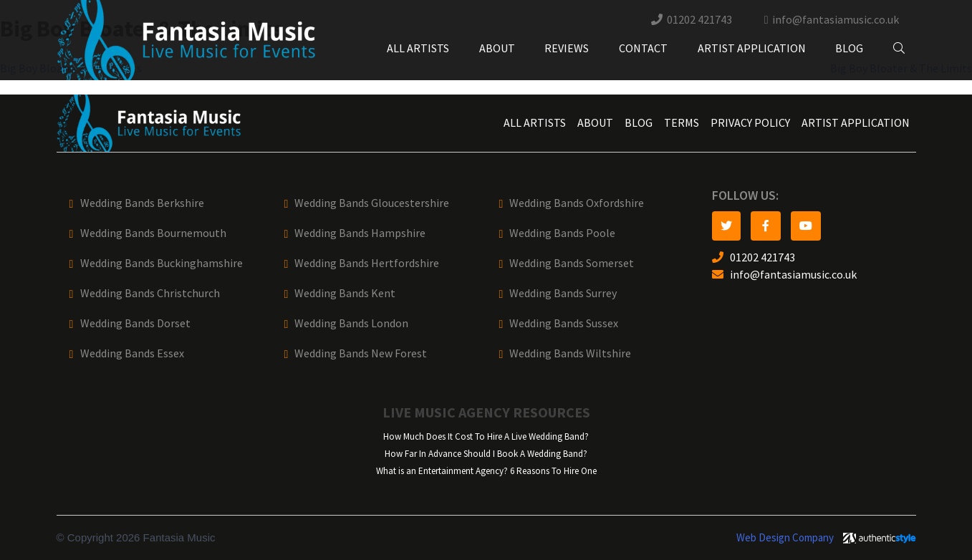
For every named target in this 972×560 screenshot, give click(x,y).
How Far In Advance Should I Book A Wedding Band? (486, 454)
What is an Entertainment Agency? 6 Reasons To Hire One (486, 471)
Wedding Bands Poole (562, 233)
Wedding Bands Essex (132, 353)
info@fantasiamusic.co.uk (836, 20)
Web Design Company (785, 538)
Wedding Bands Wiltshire (570, 353)
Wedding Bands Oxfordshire (577, 203)
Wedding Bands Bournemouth (153, 233)
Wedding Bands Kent (345, 293)
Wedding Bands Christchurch (150, 293)
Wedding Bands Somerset (572, 263)
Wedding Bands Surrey (563, 293)
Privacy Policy (750, 123)
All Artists (418, 48)
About (497, 48)
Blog (849, 48)
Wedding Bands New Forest (361, 353)
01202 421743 (699, 20)
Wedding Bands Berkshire (142, 203)
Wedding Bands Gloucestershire (372, 203)
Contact (643, 48)
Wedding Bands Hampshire (360, 233)
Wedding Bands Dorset (135, 323)
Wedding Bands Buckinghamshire (162, 263)
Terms (682, 123)
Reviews (567, 48)
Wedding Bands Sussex (564, 323)
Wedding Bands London (351, 323)
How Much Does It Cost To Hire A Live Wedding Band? (486, 436)
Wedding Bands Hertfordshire (367, 263)
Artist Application (752, 48)
